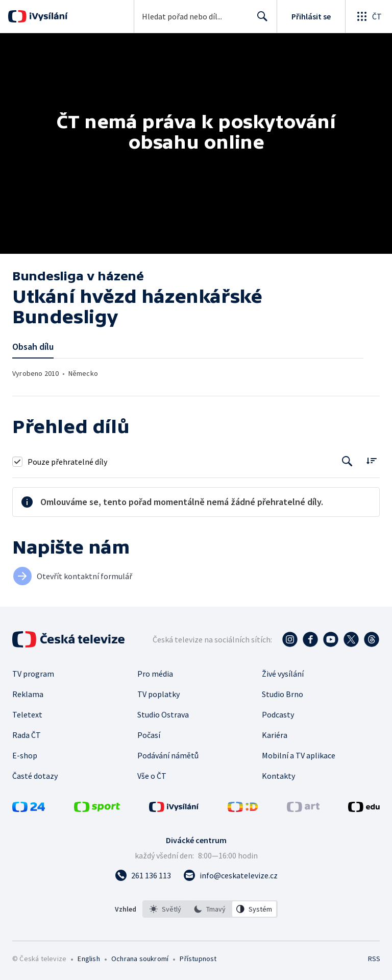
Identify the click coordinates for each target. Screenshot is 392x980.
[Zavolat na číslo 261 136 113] (143, 875)
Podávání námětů (168, 755)
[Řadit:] (371, 460)
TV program (33, 674)
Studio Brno (283, 694)
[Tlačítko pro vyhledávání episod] (347, 461)
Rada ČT (27, 735)
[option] (165, 909)
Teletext (27, 714)
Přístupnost (198, 959)
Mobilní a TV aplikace (299, 755)
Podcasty (278, 714)
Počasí (149, 735)
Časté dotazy (35, 776)
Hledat (260, 20)
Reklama (28, 694)
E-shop (25, 755)
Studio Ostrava (163, 714)
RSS (374, 959)
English (89, 959)
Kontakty (278, 776)
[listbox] (210, 909)
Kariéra (275, 735)
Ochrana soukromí (140, 959)
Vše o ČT (152, 776)
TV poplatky (158, 694)
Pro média (155, 674)
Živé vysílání (283, 674)
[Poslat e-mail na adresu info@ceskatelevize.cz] (230, 875)
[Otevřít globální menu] (369, 16)
